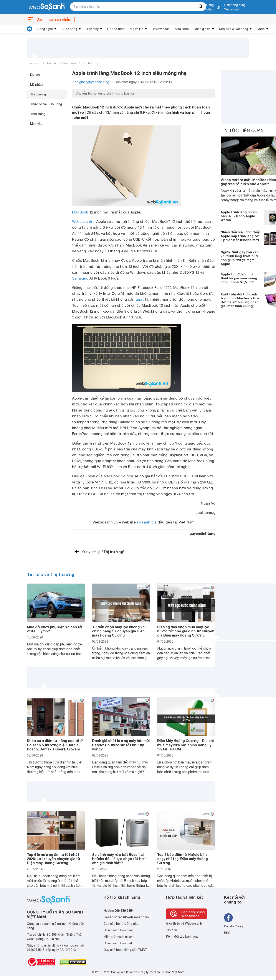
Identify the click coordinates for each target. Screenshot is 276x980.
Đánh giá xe (202, 29)
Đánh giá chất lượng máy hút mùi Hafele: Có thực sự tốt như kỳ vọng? (121, 745)
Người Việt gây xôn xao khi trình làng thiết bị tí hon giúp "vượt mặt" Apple (240, 258)
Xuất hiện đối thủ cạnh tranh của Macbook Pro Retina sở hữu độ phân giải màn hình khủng (240, 300)
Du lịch (35, 75)
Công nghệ (45, 29)
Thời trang (38, 114)
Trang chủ (34, 63)
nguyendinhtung (201, 533)
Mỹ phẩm (37, 85)
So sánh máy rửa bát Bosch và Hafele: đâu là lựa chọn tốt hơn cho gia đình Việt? (119, 859)
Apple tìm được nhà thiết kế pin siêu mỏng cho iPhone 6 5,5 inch (239, 278)
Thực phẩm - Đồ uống (46, 104)
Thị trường (90, 63)
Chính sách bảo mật (118, 943)
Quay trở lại (103, 552)
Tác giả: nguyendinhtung (91, 82)
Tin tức (52, 63)
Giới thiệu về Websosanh (184, 923)
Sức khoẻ (182, 29)
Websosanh (82, 222)
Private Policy (234, 926)
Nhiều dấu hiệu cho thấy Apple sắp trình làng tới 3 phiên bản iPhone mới (240, 236)
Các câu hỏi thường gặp (121, 924)
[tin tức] (30, 29)
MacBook (80, 212)
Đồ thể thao (116, 29)
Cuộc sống (69, 29)
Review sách (161, 29)
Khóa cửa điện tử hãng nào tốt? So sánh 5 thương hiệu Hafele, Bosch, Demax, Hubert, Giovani (55, 745)
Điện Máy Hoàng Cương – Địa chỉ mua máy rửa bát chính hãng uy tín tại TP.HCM (185, 745)
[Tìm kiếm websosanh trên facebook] (228, 918)
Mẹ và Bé (136, 29)
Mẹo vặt (36, 124)
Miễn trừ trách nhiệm (118, 937)
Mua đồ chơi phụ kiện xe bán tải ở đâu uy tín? (55, 629)
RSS (227, 933)
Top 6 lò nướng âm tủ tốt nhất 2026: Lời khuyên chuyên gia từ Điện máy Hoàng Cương (54, 859)
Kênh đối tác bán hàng (182, 937)
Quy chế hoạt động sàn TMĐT (125, 950)
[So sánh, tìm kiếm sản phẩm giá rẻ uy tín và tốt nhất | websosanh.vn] (46, 7)
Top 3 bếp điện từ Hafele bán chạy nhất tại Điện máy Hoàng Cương (183, 859)
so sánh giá (147, 522)
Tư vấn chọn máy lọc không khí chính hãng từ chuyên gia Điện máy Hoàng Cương (119, 631)
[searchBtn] (201, 7)
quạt (140, 299)
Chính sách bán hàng (119, 930)
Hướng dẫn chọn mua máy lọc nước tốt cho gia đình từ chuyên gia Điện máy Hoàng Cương (186, 631)
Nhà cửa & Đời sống (234, 29)
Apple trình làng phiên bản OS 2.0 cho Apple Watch (239, 216)
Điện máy (92, 29)
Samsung (80, 278)
